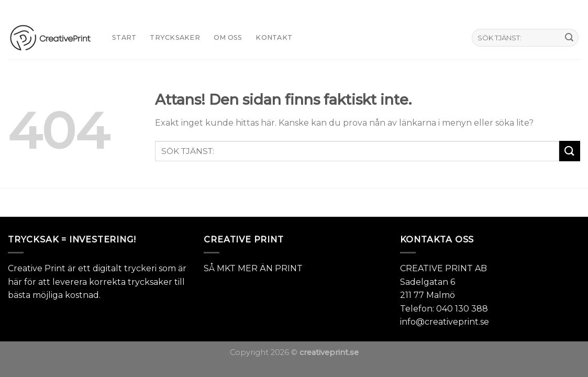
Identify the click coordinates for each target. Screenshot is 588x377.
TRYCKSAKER (175, 37)
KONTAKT (274, 37)
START (124, 37)
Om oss (228, 37)
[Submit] (569, 38)
